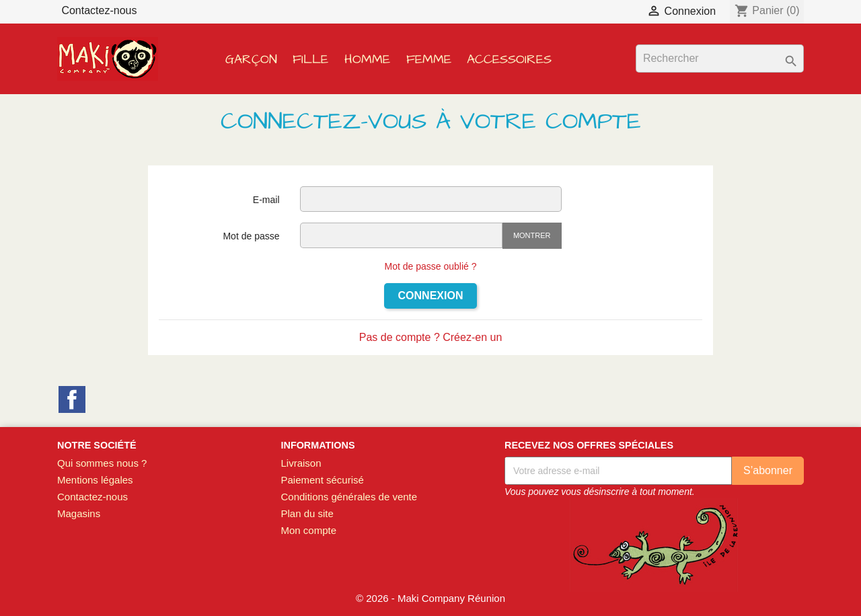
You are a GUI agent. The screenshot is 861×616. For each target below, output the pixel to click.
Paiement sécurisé (322, 480)
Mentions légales (95, 480)
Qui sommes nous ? (102, 463)
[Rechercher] (720, 59)
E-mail (266, 200)
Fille (310, 60)
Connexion (431, 296)
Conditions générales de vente (349, 497)
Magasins (79, 513)
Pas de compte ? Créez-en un (431, 337)
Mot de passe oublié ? (431, 266)
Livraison (301, 463)
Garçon (251, 60)
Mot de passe (251, 236)
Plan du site (307, 513)
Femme (429, 60)
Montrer (532, 235)
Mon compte (308, 530)
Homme (367, 60)
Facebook (72, 399)
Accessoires (509, 60)
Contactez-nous (99, 10)
